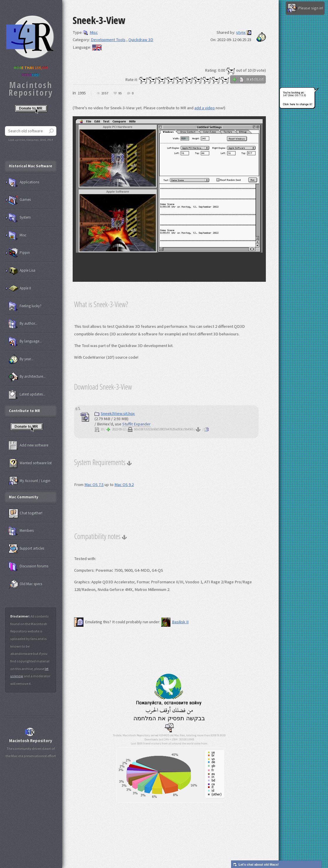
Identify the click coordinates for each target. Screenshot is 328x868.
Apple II (20, 288)
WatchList (248, 79)
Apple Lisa (22, 271)
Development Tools (108, 40)
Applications (24, 182)
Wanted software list (30, 463)
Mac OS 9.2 (124, 485)
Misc (91, 32)
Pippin (19, 253)
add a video (205, 108)
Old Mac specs (25, 584)
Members (21, 531)
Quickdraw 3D (141, 40)
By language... (25, 341)
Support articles (26, 549)
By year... (21, 359)
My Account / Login (29, 481)
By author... (23, 324)
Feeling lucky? (25, 306)
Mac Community (23, 497)
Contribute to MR (24, 411)
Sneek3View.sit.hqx (115, 413)
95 (120, 93)
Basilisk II (175, 622)
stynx (241, 32)
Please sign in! (305, 8)
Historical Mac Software (30, 166)
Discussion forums (28, 566)
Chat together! (26, 513)
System (20, 218)
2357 (105, 93)
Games (20, 200)
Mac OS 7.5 (94, 485)
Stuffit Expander (136, 424)
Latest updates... (27, 395)
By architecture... (27, 377)
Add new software (28, 446)
